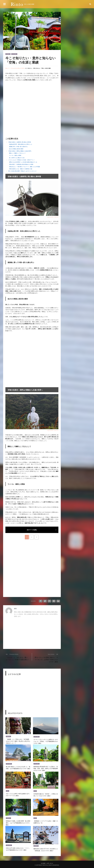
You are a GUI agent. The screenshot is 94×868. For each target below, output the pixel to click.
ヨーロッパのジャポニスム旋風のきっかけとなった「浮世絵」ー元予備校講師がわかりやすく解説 (46, 741)
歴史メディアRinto (10, 68)
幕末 (35, 818)
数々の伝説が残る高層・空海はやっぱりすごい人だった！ (23, 171)
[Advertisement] (21, 96)
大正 (8, 791)
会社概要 (43, 863)
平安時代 (8, 54)
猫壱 (15, 609)
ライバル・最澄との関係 (15, 155)
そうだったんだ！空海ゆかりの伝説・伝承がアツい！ (22, 160)
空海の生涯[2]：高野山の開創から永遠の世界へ (20, 151)
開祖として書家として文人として (17, 153)
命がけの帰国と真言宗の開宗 (16, 149)
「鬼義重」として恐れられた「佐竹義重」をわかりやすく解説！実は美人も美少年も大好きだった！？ (18, 741)
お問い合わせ (50, 863)
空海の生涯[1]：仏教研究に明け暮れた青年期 (20, 142)
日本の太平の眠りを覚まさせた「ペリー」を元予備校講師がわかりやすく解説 (18, 849)
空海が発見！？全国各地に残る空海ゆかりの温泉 (21, 164)
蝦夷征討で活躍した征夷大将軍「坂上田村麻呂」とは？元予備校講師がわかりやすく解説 (18, 823)
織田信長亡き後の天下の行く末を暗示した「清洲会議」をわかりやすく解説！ (46, 850)
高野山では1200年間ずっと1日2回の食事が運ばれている (23, 162)
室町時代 (8, 736)
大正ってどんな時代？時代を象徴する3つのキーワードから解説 (18, 795)
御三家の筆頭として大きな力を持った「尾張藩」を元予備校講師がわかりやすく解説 (18, 767)
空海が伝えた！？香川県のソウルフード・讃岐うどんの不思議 (24, 167)
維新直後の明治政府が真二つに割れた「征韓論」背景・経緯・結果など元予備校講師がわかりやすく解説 (46, 768)
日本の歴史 (14, 54)
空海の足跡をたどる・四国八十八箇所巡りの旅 (21, 169)
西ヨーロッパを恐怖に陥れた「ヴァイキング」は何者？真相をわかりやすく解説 (46, 660)
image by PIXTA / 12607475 (53, 430)
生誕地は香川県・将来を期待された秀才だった (21, 144)
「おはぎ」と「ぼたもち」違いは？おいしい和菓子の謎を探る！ (18, 658)
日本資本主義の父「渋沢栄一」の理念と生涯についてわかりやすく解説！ (46, 795)
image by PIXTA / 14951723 (53, 217)
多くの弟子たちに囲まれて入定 (17, 158)
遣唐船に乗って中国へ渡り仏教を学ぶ (18, 147)
